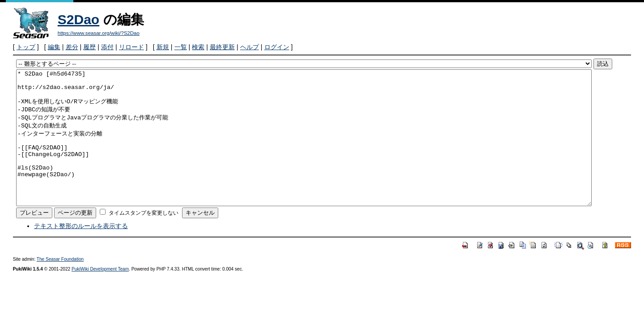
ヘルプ (250, 47)
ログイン (277, 47)
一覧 (181, 47)
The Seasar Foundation (60, 286)
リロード (131, 47)
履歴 (89, 47)
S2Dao (78, 19)
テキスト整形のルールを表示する (81, 253)
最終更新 (222, 47)
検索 (198, 47)
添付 (107, 47)
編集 (54, 47)
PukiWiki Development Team (100, 296)
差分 (72, 47)
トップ (26, 47)
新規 (163, 47)
